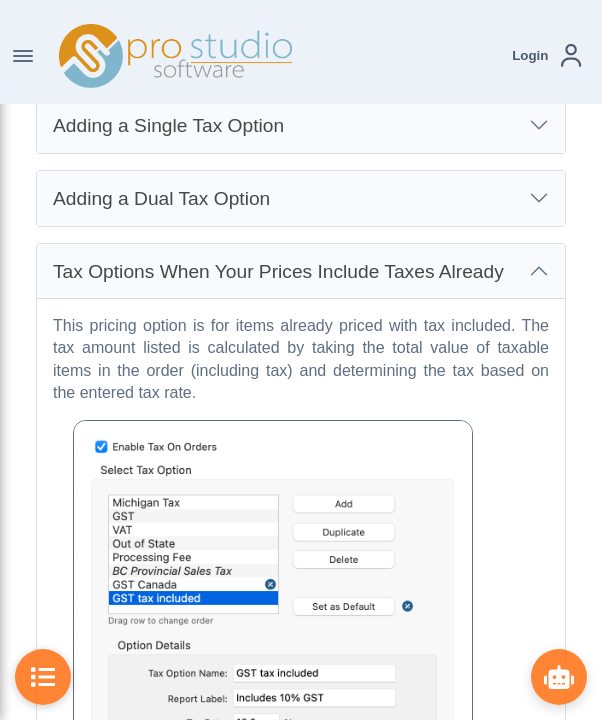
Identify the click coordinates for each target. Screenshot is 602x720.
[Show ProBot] (559, 677)
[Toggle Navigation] (23, 56)
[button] (546, 55)
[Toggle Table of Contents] (43, 677)
